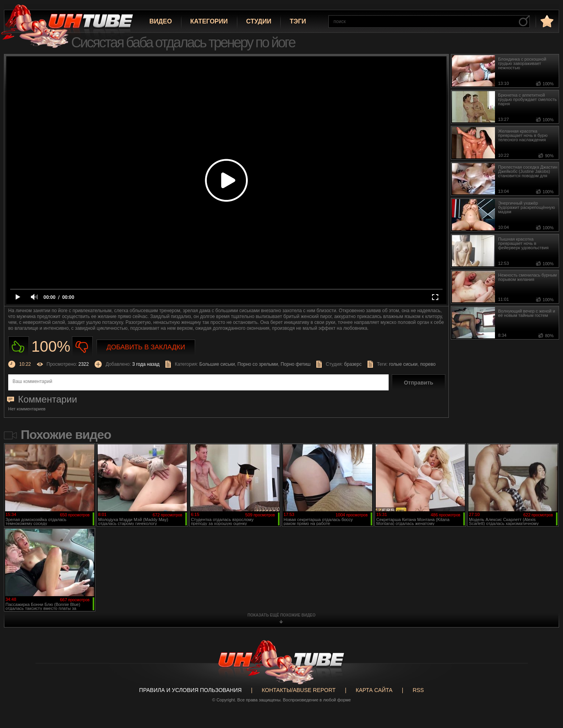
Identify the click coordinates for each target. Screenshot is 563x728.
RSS (418, 690)
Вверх (545, 685)
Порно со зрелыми (258, 364)
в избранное (546, 21)
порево (428, 364)
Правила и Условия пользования (190, 690)
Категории (209, 21)
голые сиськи (403, 364)
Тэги (298, 21)
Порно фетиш (296, 364)
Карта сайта (374, 690)
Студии (259, 21)
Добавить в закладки (146, 347)
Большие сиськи (217, 364)
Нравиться (19, 347)
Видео (161, 21)
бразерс (353, 364)
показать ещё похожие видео (281, 615)
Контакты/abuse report (299, 690)
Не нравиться (82, 347)
